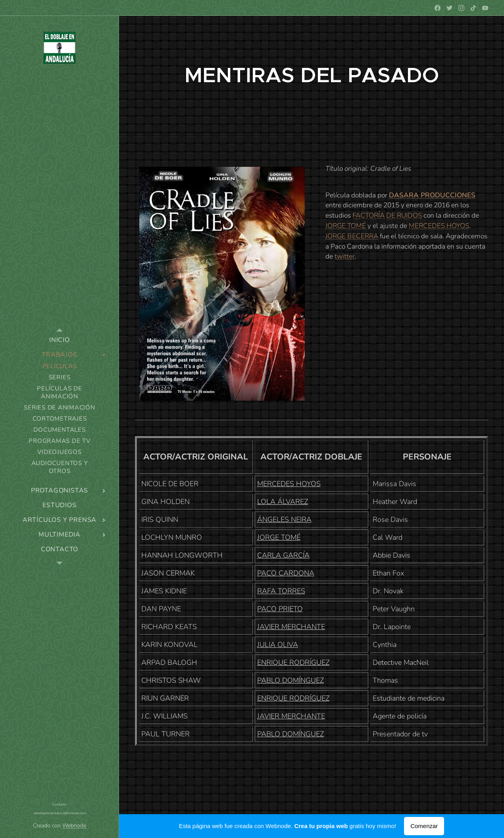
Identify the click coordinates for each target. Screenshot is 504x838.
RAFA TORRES (281, 591)
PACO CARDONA (286, 573)
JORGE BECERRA (352, 236)
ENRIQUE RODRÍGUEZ (293, 662)
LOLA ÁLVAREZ (283, 502)
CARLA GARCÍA (283, 555)
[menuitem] (60, 340)
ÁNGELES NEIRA (284, 519)
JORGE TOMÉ (346, 226)
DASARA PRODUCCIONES (432, 195)
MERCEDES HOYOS (439, 226)
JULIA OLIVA (278, 645)
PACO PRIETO (280, 609)
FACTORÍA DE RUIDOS (387, 215)
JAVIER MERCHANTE (291, 627)
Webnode (74, 825)
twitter (345, 256)
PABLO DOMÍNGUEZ (290, 680)
